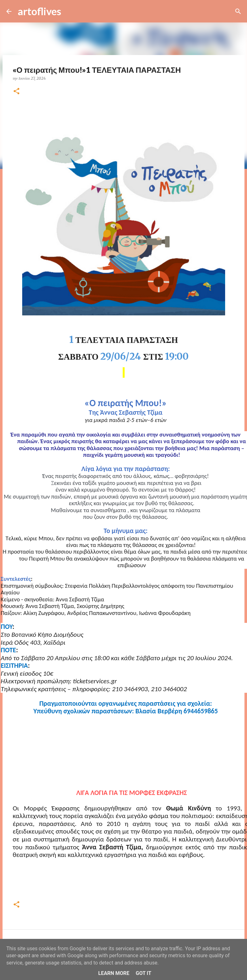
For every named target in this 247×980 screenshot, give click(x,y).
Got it (143, 973)
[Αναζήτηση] (70, 11)
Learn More (114, 973)
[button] (16, 92)
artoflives (39, 11)
